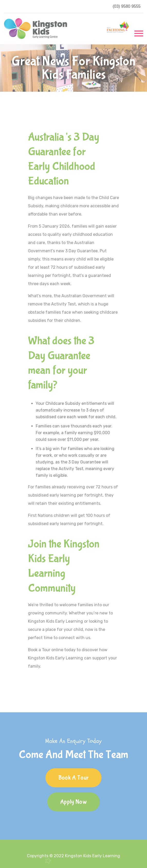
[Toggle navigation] (139, 33)
